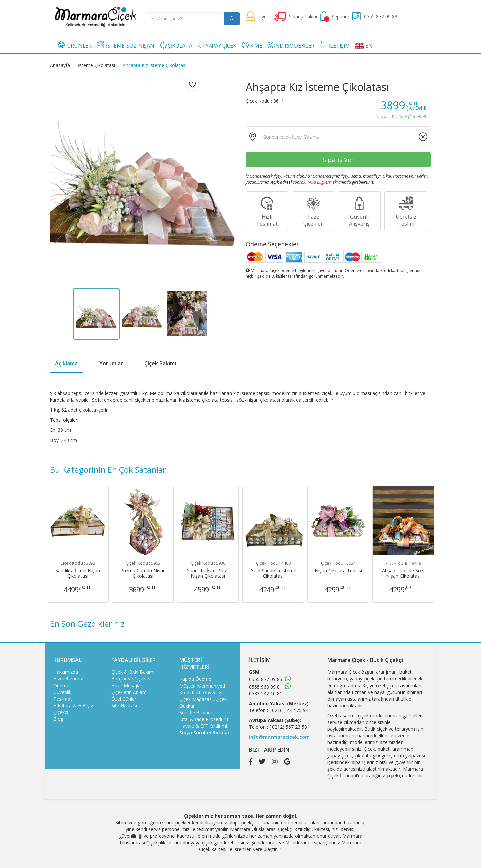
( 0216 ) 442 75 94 (289, 710)
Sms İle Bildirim (196, 712)
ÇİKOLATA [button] (176, 46)
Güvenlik (62, 692)
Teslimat (63, 699)
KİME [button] (252, 46)
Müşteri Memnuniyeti (202, 686)
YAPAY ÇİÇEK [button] (217, 46)
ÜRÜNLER (75, 45)
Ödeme (61, 685)
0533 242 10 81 (266, 693)
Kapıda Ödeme (195, 679)
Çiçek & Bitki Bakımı (133, 672)
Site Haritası (124, 705)
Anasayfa (60, 65)
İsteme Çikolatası (96, 65)
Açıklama (66, 363)
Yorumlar (111, 363)
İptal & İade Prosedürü (204, 719)
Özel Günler (124, 699)
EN (364, 46)
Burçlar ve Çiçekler (131, 679)
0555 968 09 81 (266, 687)
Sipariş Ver (338, 160)
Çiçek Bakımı (160, 363)
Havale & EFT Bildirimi (203, 726)
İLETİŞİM (335, 45)
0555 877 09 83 (266, 679)
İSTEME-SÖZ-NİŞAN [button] (126, 45)
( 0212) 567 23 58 (288, 727)
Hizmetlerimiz (68, 679)
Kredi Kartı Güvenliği (201, 692)
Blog (58, 719)
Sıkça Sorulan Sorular (205, 732)
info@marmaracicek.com (279, 737)
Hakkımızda (66, 672)
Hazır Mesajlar (127, 685)
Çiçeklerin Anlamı (129, 692)
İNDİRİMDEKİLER (291, 46)
